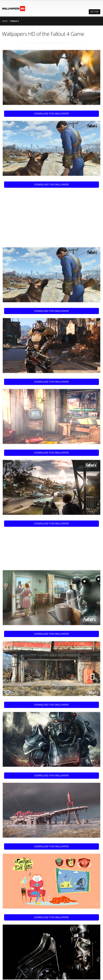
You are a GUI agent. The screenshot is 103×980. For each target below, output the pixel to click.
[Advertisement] (27, 216)
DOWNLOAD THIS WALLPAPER (51, 114)
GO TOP (95, 12)
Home (5, 21)
